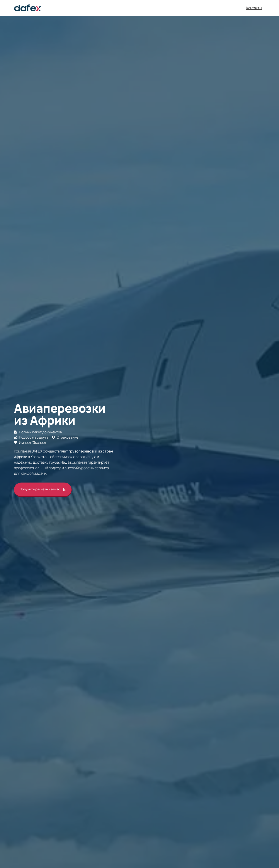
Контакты (254, 8)
